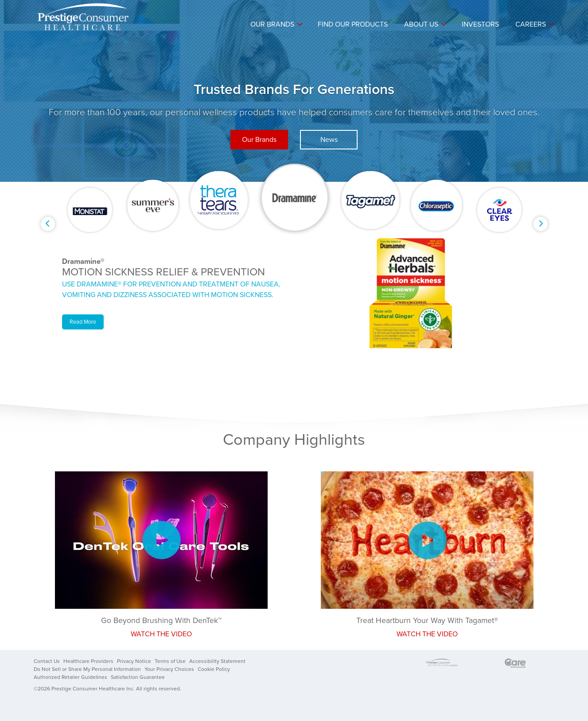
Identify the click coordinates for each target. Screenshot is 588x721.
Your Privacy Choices (169, 669)
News (329, 140)
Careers (531, 24)
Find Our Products (353, 24)
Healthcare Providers (88, 661)
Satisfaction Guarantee (138, 677)
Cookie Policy (214, 669)
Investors (480, 24)
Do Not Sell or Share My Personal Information (87, 669)
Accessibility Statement (217, 661)
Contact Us (47, 661)
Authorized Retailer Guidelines (70, 677)
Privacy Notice (134, 661)
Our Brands (272, 24)
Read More (83, 322)
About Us (421, 24)
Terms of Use (170, 661)
